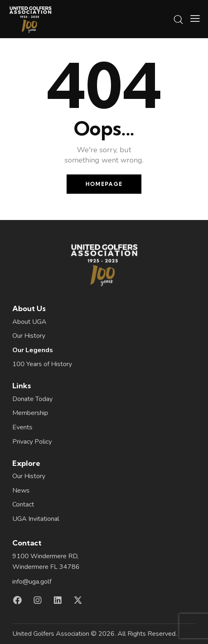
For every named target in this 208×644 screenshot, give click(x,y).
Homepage (104, 184)
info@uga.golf (32, 582)
